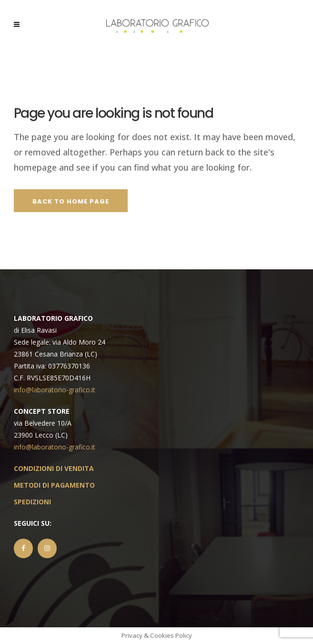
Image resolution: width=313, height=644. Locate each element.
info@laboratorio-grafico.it (55, 390)
